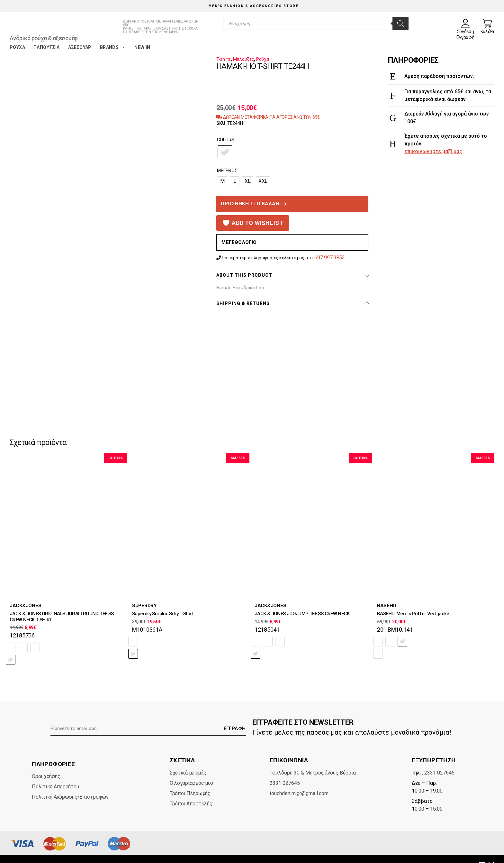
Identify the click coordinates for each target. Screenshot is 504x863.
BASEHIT (387, 606)
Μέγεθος (227, 171)
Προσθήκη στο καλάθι (251, 204)
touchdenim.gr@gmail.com (299, 781)
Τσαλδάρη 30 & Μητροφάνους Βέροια (313, 761)
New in (142, 47)
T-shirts (224, 59)
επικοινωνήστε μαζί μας (433, 151)
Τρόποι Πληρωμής (190, 781)
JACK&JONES (25, 606)
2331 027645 (285, 771)
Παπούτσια (47, 47)
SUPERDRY (144, 606)
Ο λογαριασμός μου (191, 771)
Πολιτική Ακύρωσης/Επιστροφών (70, 785)
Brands (113, 47)
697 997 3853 (330, 258)
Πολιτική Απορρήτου (55, 774)
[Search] (401, 23)
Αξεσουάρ (80, 47)
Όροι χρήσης (46, 764)
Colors (226, 140)
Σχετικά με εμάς (188, 761)
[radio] (225, 152)
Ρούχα (17, 47)
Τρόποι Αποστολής (191, 791)
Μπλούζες (244, 59)
